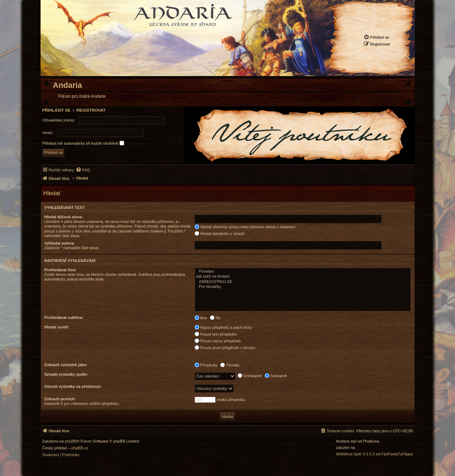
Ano (201, 318)
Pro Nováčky (303, 287)
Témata (230, 365)
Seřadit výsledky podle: (66, 374)
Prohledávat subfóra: (64, 317)
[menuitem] (376, 37)
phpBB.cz (80, 448)
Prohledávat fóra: (60, 270)
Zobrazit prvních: (60, 399)
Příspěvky (206, 365)
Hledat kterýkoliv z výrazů (220, 234)
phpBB (71, 441)
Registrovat (91, 110)
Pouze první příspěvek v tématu (225, 348)
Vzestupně (250, 376)
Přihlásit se (57, 110)
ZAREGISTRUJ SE (303, 282)
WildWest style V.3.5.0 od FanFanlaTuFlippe (374, 454)
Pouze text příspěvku (216, 334)
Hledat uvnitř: (57, 327)
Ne (215, 318)
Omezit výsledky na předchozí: (73, 386)
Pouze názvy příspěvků (218, 341)
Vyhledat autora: (60, 243)
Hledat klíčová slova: (64, 217)
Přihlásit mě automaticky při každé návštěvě (83, 143)
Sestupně (276, 376)
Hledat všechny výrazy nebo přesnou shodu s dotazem (245, 227)
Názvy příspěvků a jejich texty (223, 327)
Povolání (303, 272)
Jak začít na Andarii (303, 277)
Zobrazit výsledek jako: (66, 365)
